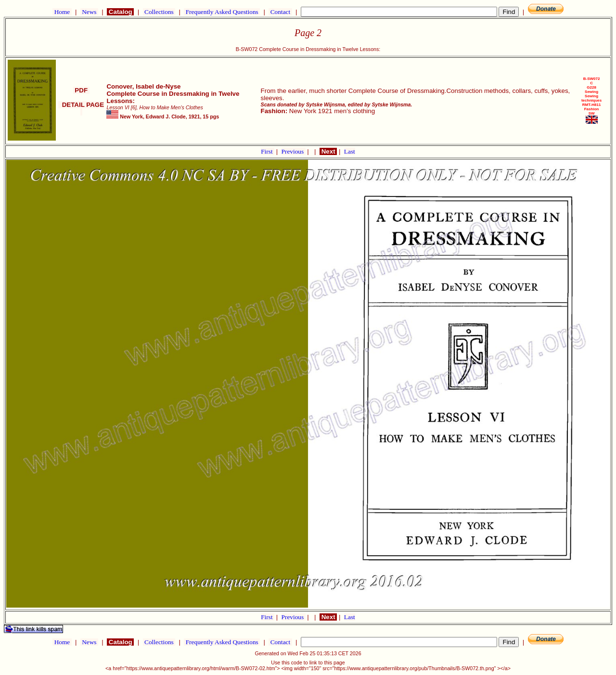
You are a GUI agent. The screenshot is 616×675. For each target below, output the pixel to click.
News (89, 12)
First (268, 151)
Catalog (120, 12)
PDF (81, 90)
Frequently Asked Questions (222, 12)
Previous (294, 151)
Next (328, 151)
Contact (280, 12)
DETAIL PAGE (81, 108)
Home (62, 12)
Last (350, 151)
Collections (159, 12)
